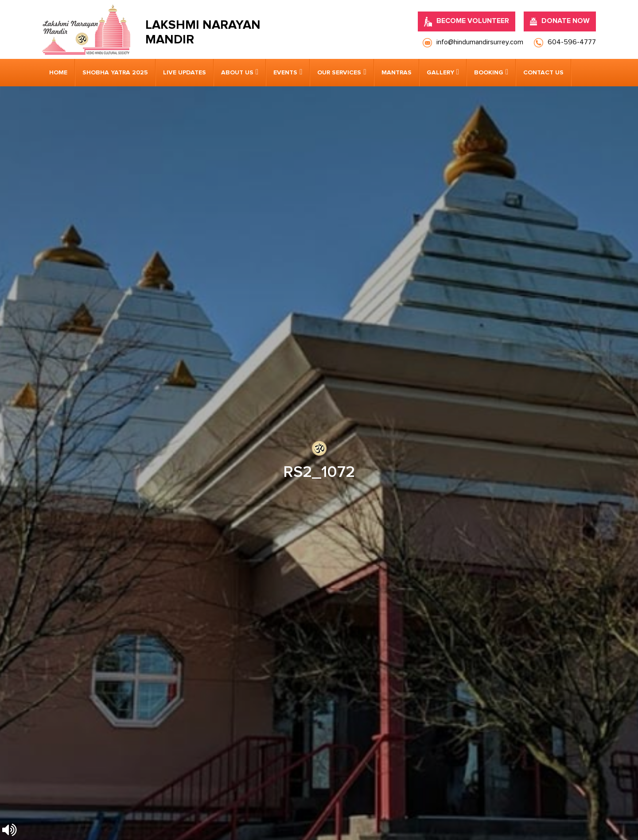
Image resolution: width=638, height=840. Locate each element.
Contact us (543, 73)
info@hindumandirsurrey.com (222, 571)
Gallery (440, 73)
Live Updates (185, 73)
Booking (489, 73)
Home (58, 73)
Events (285, 73)
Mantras (397, 73)
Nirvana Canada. (572, 818)
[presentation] (100, 699)
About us (237, 73)
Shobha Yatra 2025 (115, 73)
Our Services (339, 73)
